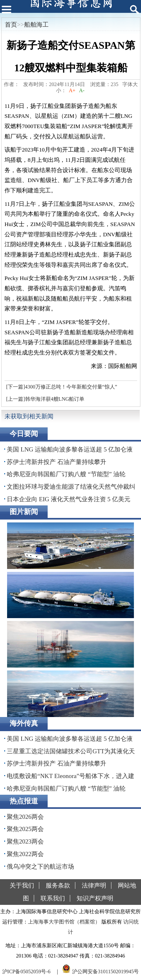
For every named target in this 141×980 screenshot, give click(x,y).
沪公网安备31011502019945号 (105, 971)
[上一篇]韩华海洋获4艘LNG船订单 (45, 399)
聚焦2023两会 (25, 841)
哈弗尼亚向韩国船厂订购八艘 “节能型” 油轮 (66, 474)
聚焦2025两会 (25, 829)
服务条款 (58, 885)
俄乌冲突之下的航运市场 (40, 866)
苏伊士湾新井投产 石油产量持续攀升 (56, 462)
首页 (11, 25)
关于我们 (22, 885)
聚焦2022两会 (25, 854)
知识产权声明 (95, 898)
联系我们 (53, 898)
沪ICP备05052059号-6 (26, 971)
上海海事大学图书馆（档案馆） (64, 922)
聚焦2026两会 (25, 817)
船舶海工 (36, 25)
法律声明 (94, 885)
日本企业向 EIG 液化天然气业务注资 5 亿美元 (69, 499)
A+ (72, 90)
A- (82, 90)
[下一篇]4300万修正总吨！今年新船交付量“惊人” (62, 387)
